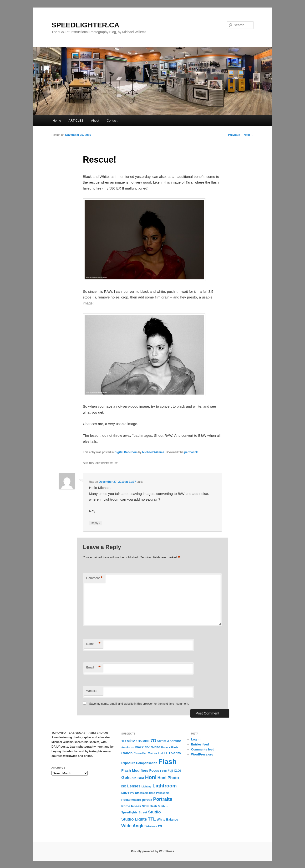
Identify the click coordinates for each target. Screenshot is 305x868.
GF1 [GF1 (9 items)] (134, 778)
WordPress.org (202, 754)
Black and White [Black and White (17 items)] (147, 747)
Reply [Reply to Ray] (96, 523)
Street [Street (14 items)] (143, 812)
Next (249, 135)
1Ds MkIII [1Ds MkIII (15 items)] (143, 741)
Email (93, 668)
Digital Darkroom (126, 452)
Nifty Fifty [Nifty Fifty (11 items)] (128, 793)
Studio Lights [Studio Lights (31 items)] (134, 819)
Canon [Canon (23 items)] (127, 753)
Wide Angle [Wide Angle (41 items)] (133, 826)
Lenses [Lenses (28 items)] (134, 786)
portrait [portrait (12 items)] (147, 800)
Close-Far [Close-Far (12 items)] (140, 753)
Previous (232, 135)
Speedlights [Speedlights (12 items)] (129, 812)
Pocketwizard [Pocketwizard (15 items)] (131, 800)
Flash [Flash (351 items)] (167, 762)
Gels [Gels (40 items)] (126, 778)
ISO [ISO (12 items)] (124, 786)
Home (57, 121)
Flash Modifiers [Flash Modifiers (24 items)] (135, 770)
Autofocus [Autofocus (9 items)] (128, 747)
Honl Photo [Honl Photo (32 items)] (168, 778)
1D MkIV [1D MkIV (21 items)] (128, 741)
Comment (94, 578)
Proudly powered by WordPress (152, 851)
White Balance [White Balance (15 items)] (167, 819)
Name (93, 644)
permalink (191, 452)
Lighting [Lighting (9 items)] (147, 786)
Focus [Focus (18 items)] (154, 770)
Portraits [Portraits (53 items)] (163, 799)
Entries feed (200, 744)
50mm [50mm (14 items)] (162, 741)
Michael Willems (153, 452)
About (95, 121)
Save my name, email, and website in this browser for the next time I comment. (139, 704)
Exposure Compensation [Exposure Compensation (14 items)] (139, 763)
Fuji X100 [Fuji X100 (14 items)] (174, 771)
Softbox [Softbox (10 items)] (163, 806)
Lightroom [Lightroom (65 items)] (165, 786)
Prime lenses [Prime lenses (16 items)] (131, 806)
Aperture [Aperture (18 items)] (174, 741)
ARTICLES (76, 121)
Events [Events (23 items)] (175, 753)
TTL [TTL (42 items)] (152, 819)
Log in (196, 739)
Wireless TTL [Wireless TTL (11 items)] (154, 826)
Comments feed (203, 749)
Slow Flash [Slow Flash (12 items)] (150, 806)
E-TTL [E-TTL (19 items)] (163, 753)
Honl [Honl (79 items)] (151, 777)
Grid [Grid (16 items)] (141, 778)
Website (92, 691)
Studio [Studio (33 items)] (155, 812)
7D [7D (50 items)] (153, 741)
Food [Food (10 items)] (163, 771)
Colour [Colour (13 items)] (152, 753)
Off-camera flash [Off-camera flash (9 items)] (145, 793)
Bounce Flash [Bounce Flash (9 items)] (169, 747)
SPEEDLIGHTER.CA (85, 25)
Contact (112, 121)
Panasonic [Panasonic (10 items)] (163, 793)
